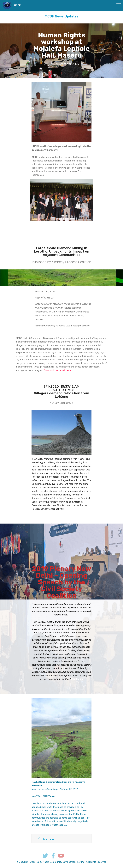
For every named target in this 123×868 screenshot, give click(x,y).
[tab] (61, 839)
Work (99, 849)
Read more (77, 679)
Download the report (57, 370)
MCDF (17, 5)
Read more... (71, 509)
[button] (61, 839)
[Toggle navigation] (119, 5)
